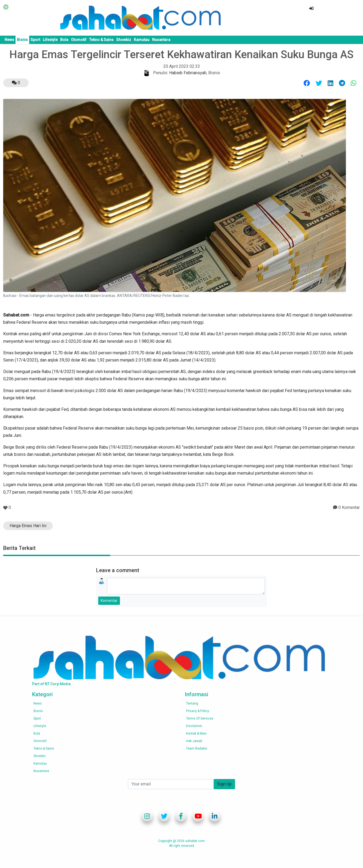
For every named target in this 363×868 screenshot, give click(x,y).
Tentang (192, 703)
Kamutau (142, 40)
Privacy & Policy (198, 711)
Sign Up (224, 784)
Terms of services (200, 718)
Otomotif (79, 40)
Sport (35, 40)
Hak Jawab (194, 741)
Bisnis (22, 40)
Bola (64, 40)
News (9, 40)
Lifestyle (50, 40)
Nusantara (161, 40)
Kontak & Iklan (196, 733)
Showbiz (124, 40)
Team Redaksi (197, 748)
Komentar (109, 601)
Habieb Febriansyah (188, 73)
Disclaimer (194, 726)
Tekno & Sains (101, 40)
